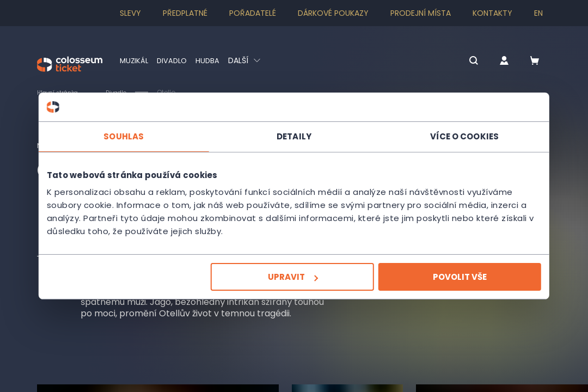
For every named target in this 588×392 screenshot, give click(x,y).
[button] (458, 61)
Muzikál (135, 60)
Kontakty (492, 13)
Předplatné (185, 13)
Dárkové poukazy (333, 13)
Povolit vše (453, 277)
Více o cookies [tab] (457, 136)
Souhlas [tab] (131, 136)
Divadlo (174, 60)
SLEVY (130, 13)
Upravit (293, 277)
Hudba (212, 60)
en (538, 13)
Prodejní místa (421, 13)
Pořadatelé (253, 13)
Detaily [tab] (294, 136)
